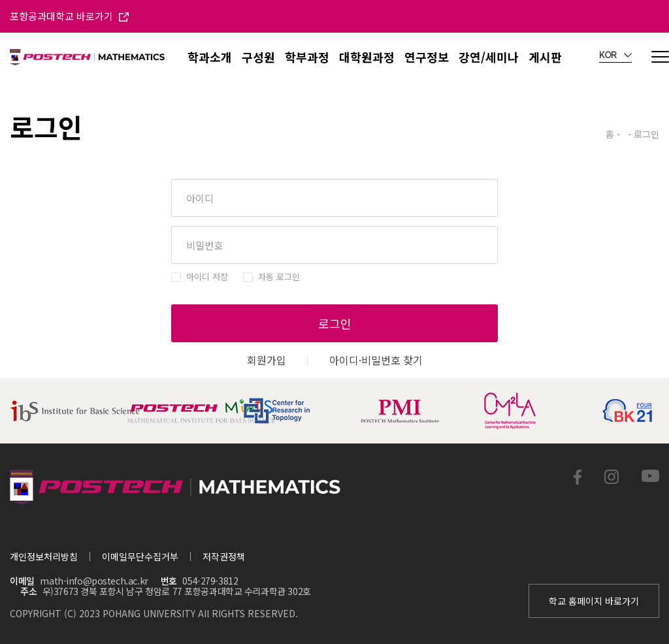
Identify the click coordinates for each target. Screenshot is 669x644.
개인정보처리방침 (44, 556)
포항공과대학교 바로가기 (69, 16)
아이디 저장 (207, 277)
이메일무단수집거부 (140, 556)
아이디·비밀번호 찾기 (376, 360)
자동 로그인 (279, 277)
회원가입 (267, 360)
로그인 (335, 323)
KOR (615, 56)
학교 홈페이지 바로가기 (594, 601)
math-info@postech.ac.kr (94, 581)
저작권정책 (224, 556)
